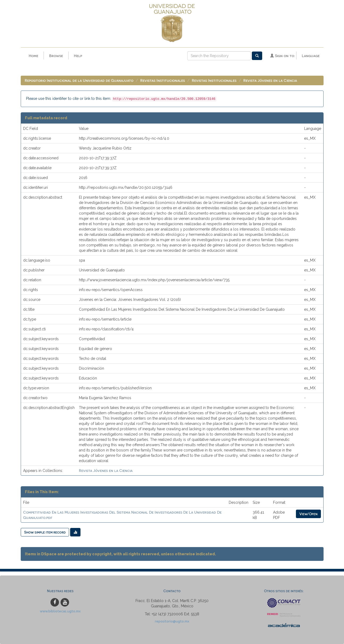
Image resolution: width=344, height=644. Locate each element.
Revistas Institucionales (163, 80)
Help (78, 56)
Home (33, 56)
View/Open (308, 514)
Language (311, 56)
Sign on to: (283, 56)
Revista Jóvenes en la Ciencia (270, 80)
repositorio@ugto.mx (172, 621)
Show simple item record (45, 532)
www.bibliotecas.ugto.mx (60, 611)
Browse (56, 56)
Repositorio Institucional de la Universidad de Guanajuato (79, 80)
